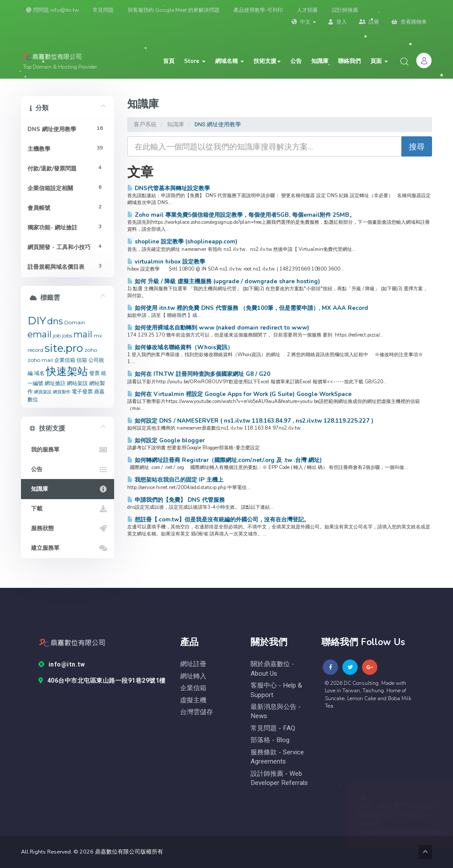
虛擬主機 (193, 700)
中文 (304, 22)
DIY (37, 321)
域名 (39, 373)
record (35, 350)
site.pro (64, 348)
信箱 (82, 360)
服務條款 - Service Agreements (277, 757)
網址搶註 (55, 383)
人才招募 (307, 10)
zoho (91, 350)
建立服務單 (68, 548)
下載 (68, 509)
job (57, 335)
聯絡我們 (349, 61)
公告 (296, 61)
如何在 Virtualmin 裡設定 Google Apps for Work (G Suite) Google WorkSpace (239, 394)
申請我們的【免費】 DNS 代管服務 (176, 500)
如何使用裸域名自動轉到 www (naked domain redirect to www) (218, 328)
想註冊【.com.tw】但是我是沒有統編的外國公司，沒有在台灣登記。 (218, 519)
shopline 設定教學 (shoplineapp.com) (182, 241)
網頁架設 (43, 392)
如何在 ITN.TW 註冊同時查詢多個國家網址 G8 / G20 (199, 374)
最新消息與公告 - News (276, 712)
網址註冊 (193, 664)
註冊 (369, 22)
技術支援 (267, 61)
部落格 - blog (270, 740)
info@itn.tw (62, 665)
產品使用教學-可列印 (258, 10)
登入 (338, 22)
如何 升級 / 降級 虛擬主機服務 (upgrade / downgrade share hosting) (224, 281)
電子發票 (82, 391)
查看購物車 (409, 22)
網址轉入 (193, 676)
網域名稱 (230, 61)
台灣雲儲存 (197, 712)
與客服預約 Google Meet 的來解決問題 (174, 10)
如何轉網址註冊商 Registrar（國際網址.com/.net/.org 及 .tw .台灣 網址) (225, 460)
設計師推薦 (345, 10)
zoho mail (40, 360)
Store (195, 61)
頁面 (379, 61)
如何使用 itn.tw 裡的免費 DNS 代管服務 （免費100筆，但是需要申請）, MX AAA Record (248, 308)
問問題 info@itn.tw (52, 10)
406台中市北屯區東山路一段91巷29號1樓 (102, 681)
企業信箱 (65, 360)
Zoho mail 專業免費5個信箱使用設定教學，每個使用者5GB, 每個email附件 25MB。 (241, 215)
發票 (94, 373)
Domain (75, 322)
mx (98, 335)
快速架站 (67, 371)
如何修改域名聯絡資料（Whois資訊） (180, 347)
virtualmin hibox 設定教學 (166, 262)
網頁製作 (62, 392)
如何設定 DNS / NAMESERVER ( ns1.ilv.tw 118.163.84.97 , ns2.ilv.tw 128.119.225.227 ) (250, 421)
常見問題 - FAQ (273, 728)
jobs (67, 335)
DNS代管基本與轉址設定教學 (169, 188)
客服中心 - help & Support (276, 690)
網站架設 (77, 383)
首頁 (169, 61)
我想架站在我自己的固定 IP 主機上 (175, 480)
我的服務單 (68, 450)
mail (83, 334)
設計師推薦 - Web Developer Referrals (279, 778)
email (40, 334)
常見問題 (103, 10)
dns (55, 321)
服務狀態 (68, 528)
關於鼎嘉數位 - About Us (272, 669)
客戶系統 (145, 124)
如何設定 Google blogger (166, 440)
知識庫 (320, 61)
